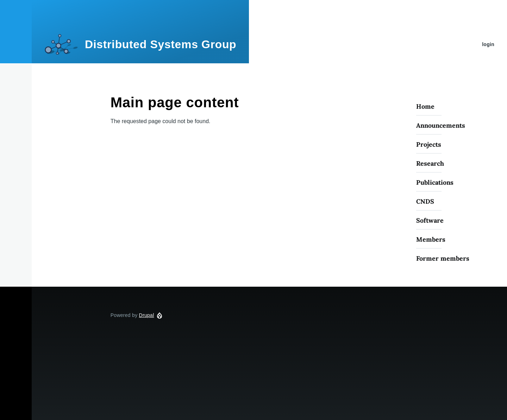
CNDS (425, 201)
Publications (435, 182)
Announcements (441, 125)
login (488, 44)
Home (425, 106)
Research (430, 163)
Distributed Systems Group (161, 44)
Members (431, 239)
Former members (443, 258)
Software (430, 220)
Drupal (147, 315)
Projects (429, 144)
